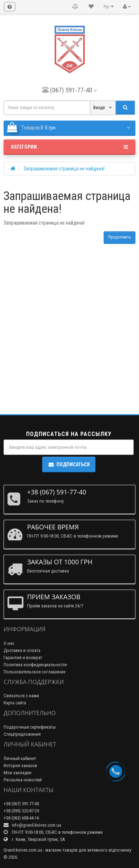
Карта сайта (15, 703)
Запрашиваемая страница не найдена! (64, 169)
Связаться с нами (21, 696)
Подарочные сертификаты (30, 727)
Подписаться (69, 464)
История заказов (20, 766)
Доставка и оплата (22, 650)
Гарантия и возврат (23, 658)
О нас (9, 643)
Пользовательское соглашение (34, 672)
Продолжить (120, 237)
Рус (109, 7)
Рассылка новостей (23, 780)
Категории (69, 147)
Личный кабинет (20, 758)
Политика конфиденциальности (35, 665)
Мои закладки (18, 773)
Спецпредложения (22, 734)
